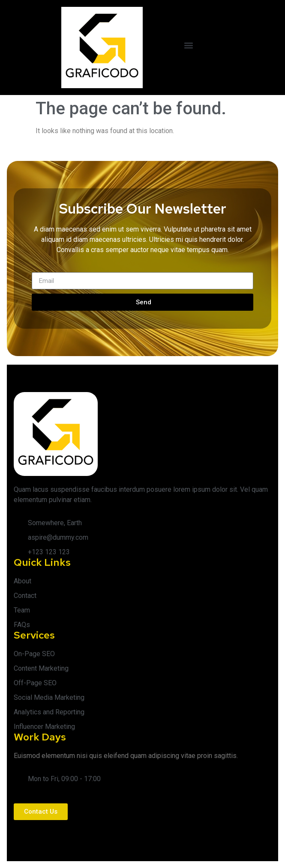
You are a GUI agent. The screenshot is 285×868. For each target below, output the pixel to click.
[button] (189, 46)
